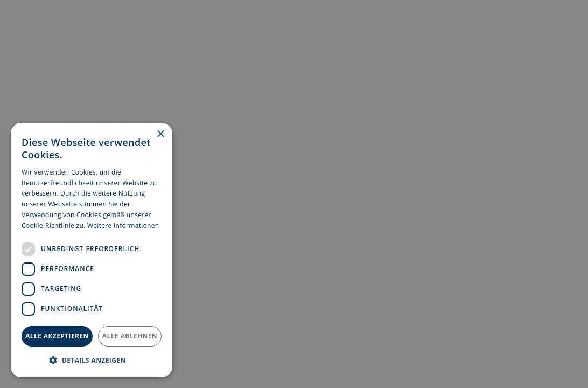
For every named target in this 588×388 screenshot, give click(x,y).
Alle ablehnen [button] (130, 336)
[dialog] (92, 250)
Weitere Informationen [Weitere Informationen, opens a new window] (123, 226)
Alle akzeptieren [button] (57, 336)
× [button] (160, 134)
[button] (92, 360)
